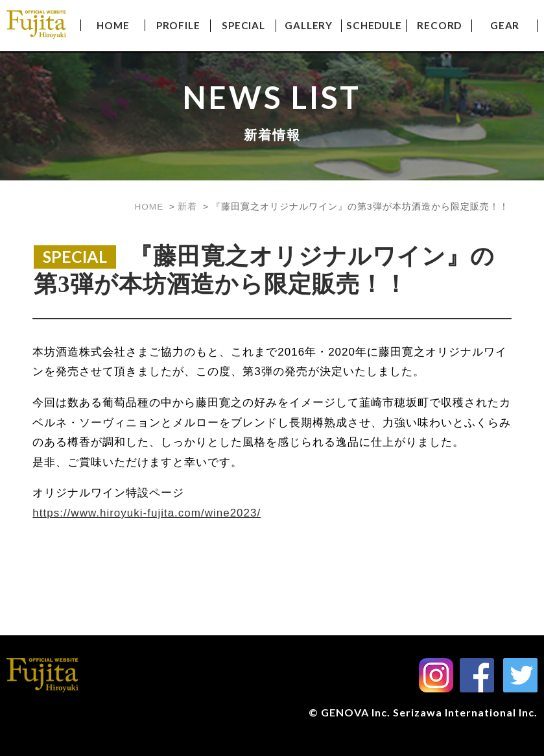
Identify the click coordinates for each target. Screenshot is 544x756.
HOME (113, 25)
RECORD (439, 25)
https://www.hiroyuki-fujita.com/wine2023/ (147, 513)
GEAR (505, 25)
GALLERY (309, 25)
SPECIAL (243, 25)
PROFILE (178, 25)
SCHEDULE (374, 25)
